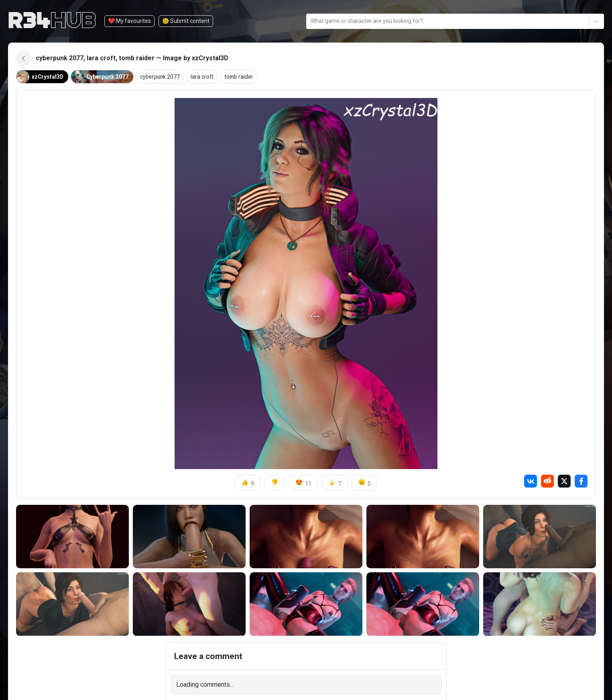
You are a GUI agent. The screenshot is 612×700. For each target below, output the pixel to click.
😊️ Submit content (186, 21)
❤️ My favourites (129, 21)
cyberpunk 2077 (162, 78)
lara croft (204, 78)
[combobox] (311, 21)
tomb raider (242, 78)
